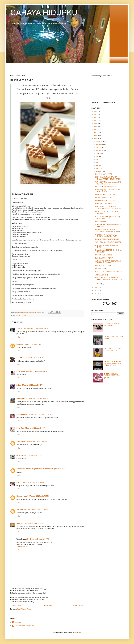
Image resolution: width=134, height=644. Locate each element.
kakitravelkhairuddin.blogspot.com (29, 469)
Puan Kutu (20, 428)
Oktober (99, 147)
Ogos (98, 153)
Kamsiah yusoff (22, 496)
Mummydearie (22, 399)
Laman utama (48, 605)
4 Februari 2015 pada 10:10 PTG (54, 469)
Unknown (18, 622)
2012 (96, 293)
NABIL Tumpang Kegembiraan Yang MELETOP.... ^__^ (108, 218)
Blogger (78, 633)
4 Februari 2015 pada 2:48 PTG (33, 344)
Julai (98, 156)
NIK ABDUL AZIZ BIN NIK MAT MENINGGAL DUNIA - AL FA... (107, 235)
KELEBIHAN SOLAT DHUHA (105, 201)
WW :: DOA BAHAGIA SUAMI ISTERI (108, 242)
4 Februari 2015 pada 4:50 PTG (36, 442)
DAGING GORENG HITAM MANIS (107, 239)
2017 (96, 133)
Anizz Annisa (21, 329)
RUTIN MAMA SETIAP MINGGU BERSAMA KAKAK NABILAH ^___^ (109, 279)
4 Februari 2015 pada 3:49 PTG (40, 414)
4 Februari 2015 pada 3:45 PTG (39, 399)
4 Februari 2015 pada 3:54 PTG (36, 428)
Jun (97, 159)
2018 (96, 130)
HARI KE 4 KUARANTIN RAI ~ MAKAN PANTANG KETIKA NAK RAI (113, 363)
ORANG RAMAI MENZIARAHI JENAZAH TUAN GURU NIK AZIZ (108, 230)
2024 (96, 112)
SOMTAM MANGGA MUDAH (105, 195)
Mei (97, 162)
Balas (18, 337)
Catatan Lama (78, 605)
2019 (96, 127)
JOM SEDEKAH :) (102, 275)
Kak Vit (19, 358)
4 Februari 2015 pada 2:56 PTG (37, 372)
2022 (96, 118)
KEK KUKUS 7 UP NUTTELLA (106, 266)
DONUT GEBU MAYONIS (104, 204)
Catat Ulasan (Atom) (24, 609)
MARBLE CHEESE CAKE (104, 198)
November (100, 144)
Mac (97, 168)
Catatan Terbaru (16, 605)
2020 (96, 124)
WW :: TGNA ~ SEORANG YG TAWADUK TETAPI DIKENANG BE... (109, 208)
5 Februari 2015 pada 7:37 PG (39, 496)
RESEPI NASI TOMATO (104, 174)
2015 (96, 139)
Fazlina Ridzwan (22, 414)
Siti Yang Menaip (22, 547)
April (97, 165)
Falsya (19, 483)
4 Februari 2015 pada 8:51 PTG (30, 455)
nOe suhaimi (21, 510)
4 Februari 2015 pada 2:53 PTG (33, 358)
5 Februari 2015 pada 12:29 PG (33, 483)
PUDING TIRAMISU (22, 315)
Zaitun (19, 385)
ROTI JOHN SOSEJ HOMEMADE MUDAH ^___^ (107, 246)
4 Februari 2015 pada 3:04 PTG (33, 385)
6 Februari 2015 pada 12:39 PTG (32, 523)
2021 (96, 121)
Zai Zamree (21, 442)
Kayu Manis (21, 372)
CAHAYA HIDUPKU (44, 12)
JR (17, 455)
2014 (96, 287)
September (100, 150)
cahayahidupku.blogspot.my (24, 626)
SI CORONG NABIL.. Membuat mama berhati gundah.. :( (112, 376)
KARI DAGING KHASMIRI (104, 258)
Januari (99, 284)
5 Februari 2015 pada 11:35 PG (37, 510)
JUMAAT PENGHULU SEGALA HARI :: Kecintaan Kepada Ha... (109, 262)
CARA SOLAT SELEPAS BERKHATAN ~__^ (112, 350)
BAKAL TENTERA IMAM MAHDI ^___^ (109, 272)
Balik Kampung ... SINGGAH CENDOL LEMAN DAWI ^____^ (109, 191)
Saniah (19, 344)
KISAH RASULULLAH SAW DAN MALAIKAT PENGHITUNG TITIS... (108, 178)
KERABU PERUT (101, 222)
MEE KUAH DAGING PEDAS (105, 187)
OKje (18, 523)
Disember (99, 141)
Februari (99, 172)
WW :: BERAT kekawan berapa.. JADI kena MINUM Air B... (108, 183)
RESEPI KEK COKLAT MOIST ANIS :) (112, 325)
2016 (96, 136)
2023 (96, 114)
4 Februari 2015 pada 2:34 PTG (38, 329)
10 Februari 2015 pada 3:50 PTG (37, 539)
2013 (96, 290)
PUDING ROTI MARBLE (104, 255)
